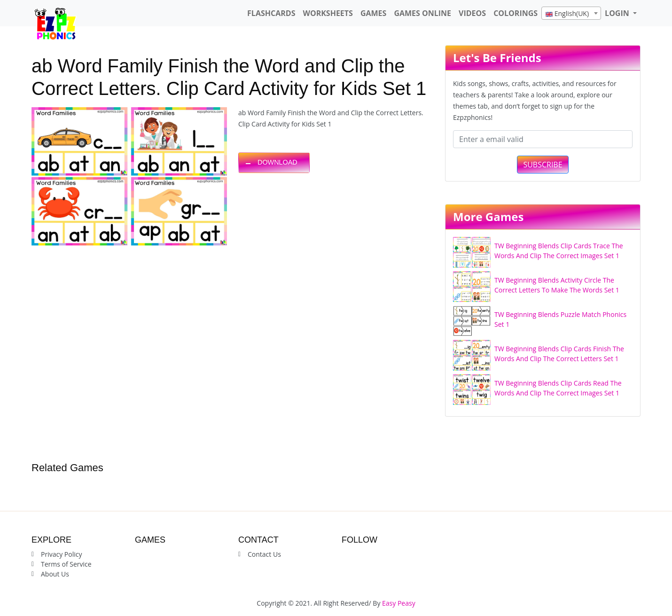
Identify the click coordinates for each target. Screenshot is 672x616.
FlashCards (271, 13)
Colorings (516, 13)
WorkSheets (328, 13)
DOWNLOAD (277, 162)
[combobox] (571, 13)
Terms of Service (66, 564)
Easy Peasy (399, 603)
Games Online (422, 13)
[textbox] (571, 14)
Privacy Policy (61, 554)
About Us (55, 574)
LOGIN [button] (618, 13)
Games (373, 13)
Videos (472, 13)
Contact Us (264, 554)
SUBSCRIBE (543, 165)
